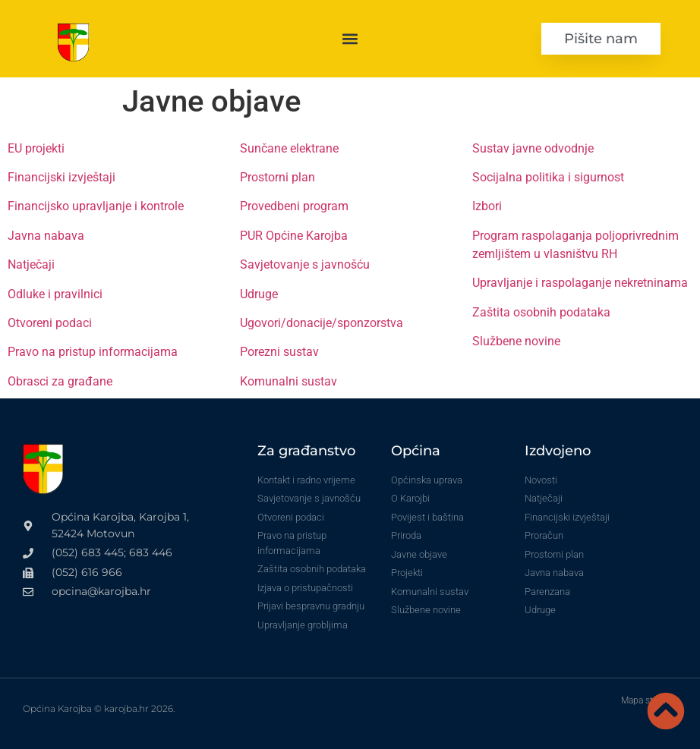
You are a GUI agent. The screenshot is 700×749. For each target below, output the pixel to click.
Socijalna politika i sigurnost (548, 177)
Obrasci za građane (60, 381)
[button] (350, 38)
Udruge (259, 294)
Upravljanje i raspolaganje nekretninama (580, 283)
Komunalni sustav (289, 381)
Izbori (487, 206)
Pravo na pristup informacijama (93, 352)
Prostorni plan (277, 177)
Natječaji (31, 264)
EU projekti (36, 148)
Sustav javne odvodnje (533, 148)
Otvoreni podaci (50, 323)
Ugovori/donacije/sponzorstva (322, 323)
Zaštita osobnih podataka (541, 312)
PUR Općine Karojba (294, 236)
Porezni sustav (279, 352)
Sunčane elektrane (289, 148)
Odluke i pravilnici (55, 294)
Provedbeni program (294, 206)
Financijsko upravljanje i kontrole (96, 206)
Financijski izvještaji (61, 177)
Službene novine (516, 341)
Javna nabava (46, 236)
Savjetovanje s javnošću (305, 264)
